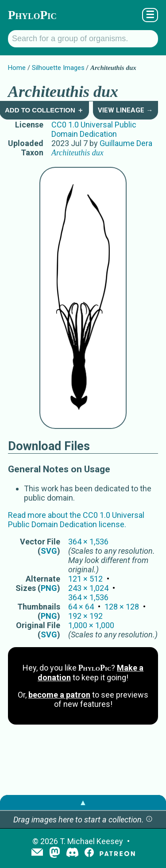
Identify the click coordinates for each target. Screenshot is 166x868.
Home (17, 68)
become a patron (59, 695)
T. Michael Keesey (91, 841)
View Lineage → (125, 110)
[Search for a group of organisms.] (83, 39)
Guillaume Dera (126, 143)
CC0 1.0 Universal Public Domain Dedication (94, 129)
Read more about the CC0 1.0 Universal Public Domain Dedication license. (76, 520)
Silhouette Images (58, 68)
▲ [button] (83, 802)
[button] (149, 820)
